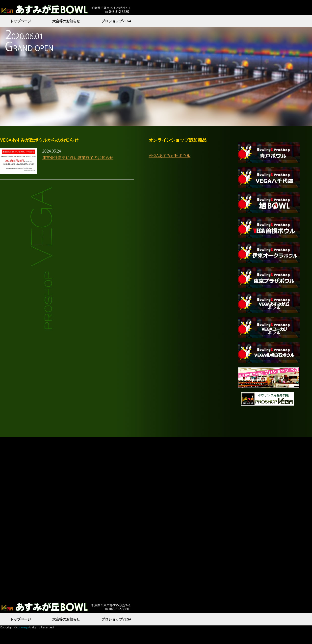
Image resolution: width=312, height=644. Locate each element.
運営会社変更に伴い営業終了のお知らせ (78, 157)
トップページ (21, 21)
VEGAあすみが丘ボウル (169, 155)
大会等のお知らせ (66, 21)
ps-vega (23, 627)
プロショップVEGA (116, 21)
